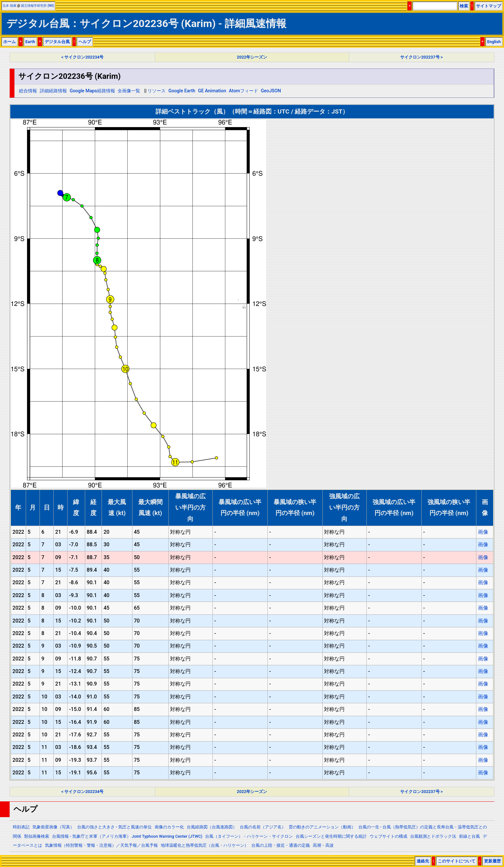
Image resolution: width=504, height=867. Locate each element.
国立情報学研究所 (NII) (37, 6)
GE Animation (212, 91)
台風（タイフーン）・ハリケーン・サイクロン (249, 836)
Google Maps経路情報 (92, 91)
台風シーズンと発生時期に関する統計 (331, 836)
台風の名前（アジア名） (263, 827)
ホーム (9, 42)
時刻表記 (21, 827)
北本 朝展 (9, 6)
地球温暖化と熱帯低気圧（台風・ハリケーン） (205, 845)
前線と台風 (469, 836)
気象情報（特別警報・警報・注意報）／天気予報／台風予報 (101, 845)
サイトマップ (489, 6)
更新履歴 (492, 861)
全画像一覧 (129, 91)
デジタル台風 (57, 42)
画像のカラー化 (169, 827)
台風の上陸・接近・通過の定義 (281, 845)
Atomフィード (243, 91)
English (494, 42)
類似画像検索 (37, 836)
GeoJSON (271, 91)
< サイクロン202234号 (83, 57)
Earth (30, 42)
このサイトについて (457, 861)
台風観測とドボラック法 (433, 836)
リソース (157, 91)
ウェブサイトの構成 (388, 836)
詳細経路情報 (53, 91)
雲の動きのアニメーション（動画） (322, 827)
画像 (483, 532)
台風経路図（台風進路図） (212, 827)
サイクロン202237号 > (421, 57)
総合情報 (28, 91)
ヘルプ (85, 42)
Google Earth (182, 91)
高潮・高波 (323, 845)
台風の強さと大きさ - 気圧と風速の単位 (114, 827)
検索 (464, 6)
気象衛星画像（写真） (53, 827)
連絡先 (423, 861)
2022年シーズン (252, 57)
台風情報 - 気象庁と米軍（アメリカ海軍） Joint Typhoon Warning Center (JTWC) (127, 836)
